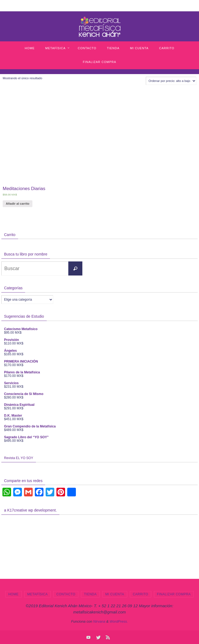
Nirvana (99, 621)
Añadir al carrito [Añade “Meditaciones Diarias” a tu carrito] (17, 204)
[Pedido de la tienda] (171, 81)
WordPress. (119, 621)
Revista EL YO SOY (18, 458)
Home (14, 594)
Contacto (66, 594)
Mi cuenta (115, 594)
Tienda (90, 594)
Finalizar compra (174, 594)
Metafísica (38, 594)
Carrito (141, 594)
